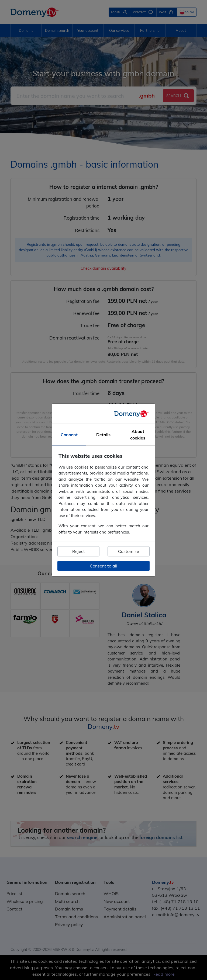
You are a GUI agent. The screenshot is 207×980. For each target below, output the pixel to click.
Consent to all (103, 566)
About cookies (138, 435)
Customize (129, 551)
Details (103, 435)
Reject (79, 551)
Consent (69, 435)
